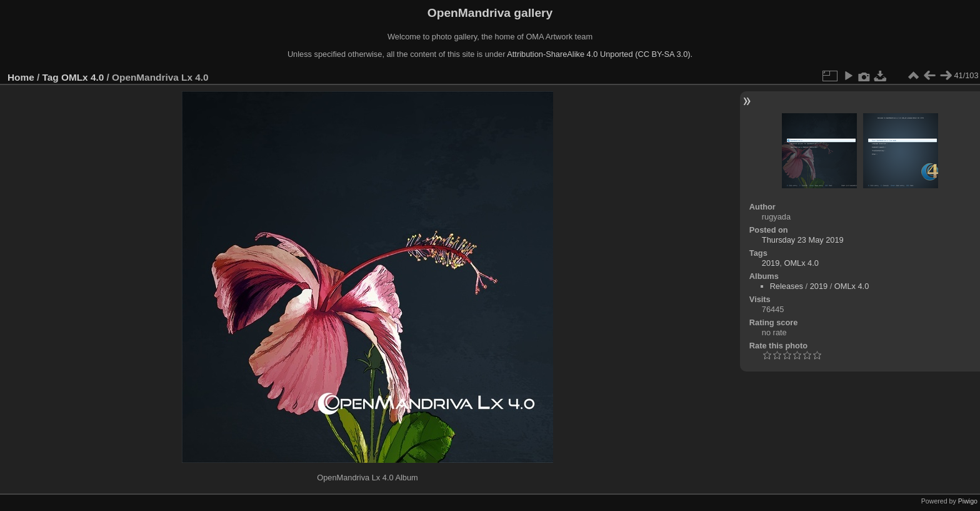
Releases (787, 286)
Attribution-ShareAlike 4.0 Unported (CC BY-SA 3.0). (600, 54)
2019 (771, 263)
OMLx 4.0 (82, 77)
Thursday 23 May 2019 (803, 240)
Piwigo (968, 501)
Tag (51, 77)
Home (21, 77)
